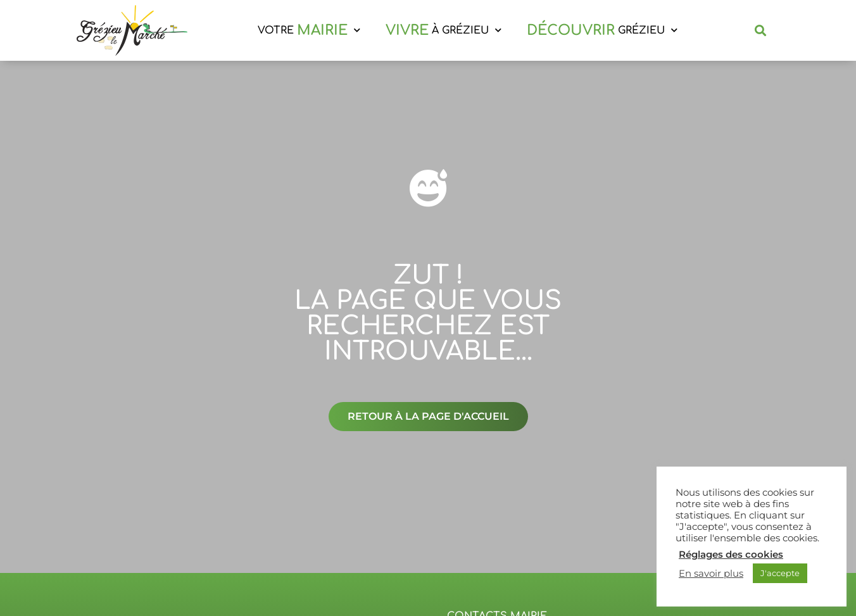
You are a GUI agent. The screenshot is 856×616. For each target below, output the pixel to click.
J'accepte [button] (780, 573)
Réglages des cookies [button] (731, 555)
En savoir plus (711, 574)
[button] (761, 31)
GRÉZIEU (602, 30)
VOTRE (309, 30)
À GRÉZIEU (444, 30)
